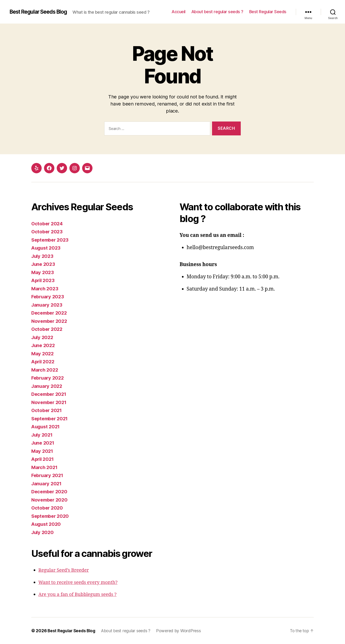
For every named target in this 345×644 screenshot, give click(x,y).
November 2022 (50, 321)
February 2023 (49, 297)
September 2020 (51, 516)
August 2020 (47, 524)
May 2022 (43, 354)
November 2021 (50, 402)
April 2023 (44, 280)
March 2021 (45, 467)
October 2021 (47, 410)
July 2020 (43, 532)
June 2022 (44, 345)
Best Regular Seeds (268, 12)
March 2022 (45, 370)
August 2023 (47, 248)
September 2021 (51, 419)
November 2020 (50, 500)
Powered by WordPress (182, 631)
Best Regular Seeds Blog (41, 12)
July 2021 (43, 435)
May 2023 (43, 272)
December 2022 (50, 313)
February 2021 (48, 475)
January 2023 (48, 305)
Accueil (179, 12)
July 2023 (43, 256)
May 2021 (43, 451)
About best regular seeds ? (217, 12)
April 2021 (43, 459)
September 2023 (51, 240)
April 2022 (44, 362)
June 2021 (44, 443)
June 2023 (44, 264)
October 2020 (48, 508)
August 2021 (46, 427)
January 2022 (48, 386)
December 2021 (50, 394)
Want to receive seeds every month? (80, 582)
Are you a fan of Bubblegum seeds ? (80, 594)
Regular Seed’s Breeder (65, 570)
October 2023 (48, 232)
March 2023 (45, 289)
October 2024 (48, 224)
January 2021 (47, 484)
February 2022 (49, 378)
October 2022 (48, 329)
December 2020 (50, 492)
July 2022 (43, 337)
